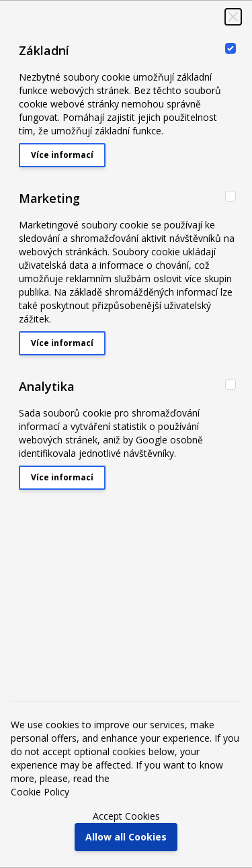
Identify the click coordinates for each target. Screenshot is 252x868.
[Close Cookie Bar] (233, 17)
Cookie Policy (40, 792)
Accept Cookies (126, 816)
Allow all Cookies (126, 837)
